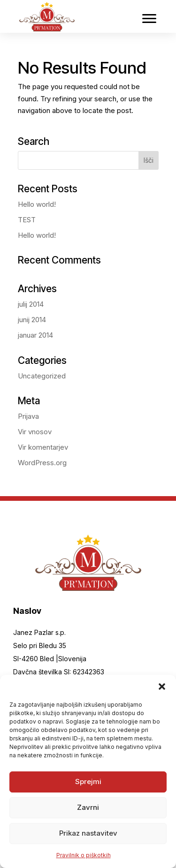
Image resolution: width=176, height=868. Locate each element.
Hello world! (37, 204)
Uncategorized (42, 376)
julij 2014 (31, 304)
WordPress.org (42, 463)
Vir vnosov (35, 432)
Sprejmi (88, 781)
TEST (27, 220)
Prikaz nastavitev (88, 833)
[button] (162, 687)
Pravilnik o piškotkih (84, 855)
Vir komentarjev (43, 447)
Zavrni (88, 807)
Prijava (28, 416)
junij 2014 (32, 320)
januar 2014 (35, 335)
